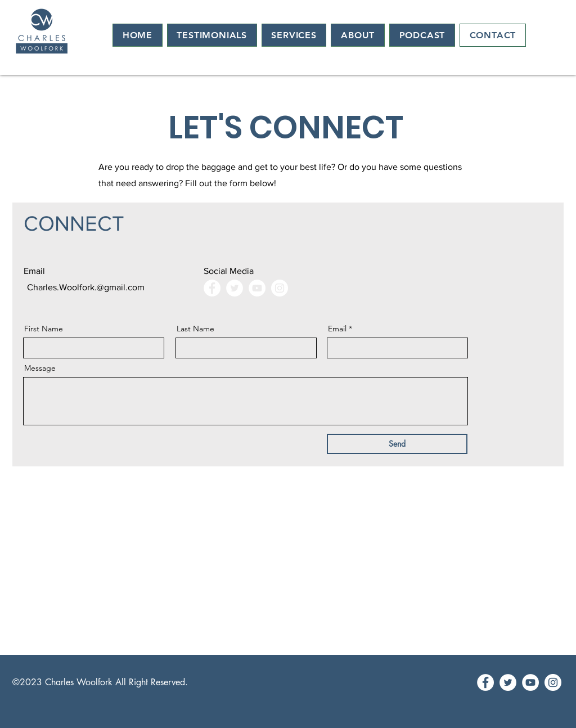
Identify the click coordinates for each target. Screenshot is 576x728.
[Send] (397, 444)
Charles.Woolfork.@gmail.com (86, 287)
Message (40, 368)
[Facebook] (212, 288)
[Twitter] (235, 288)
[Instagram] (280, 288)
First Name (44, 329)
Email (337, 329)
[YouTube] (257, 288)
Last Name (195, 329)
